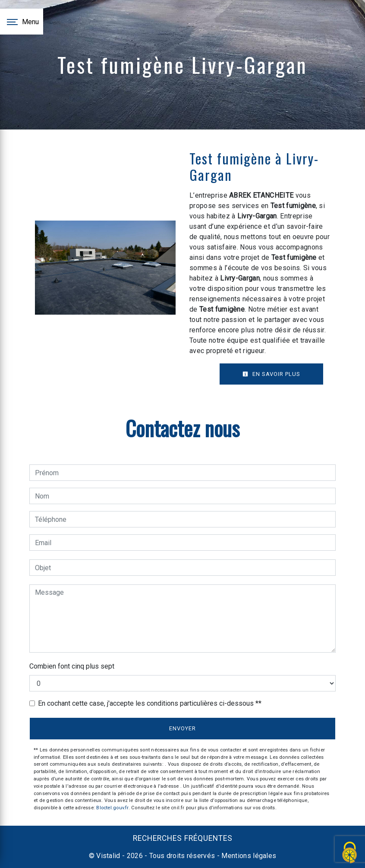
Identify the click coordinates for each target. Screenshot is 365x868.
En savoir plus (271, 374)
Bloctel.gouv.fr (112, 808)
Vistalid (108, 856)
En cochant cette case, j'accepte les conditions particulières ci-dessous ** (150, 703)
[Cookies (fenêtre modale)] (350, 853)
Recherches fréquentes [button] (183, 838)
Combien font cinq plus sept (72, 666)
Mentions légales (248, 856)
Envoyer (182, 728)
